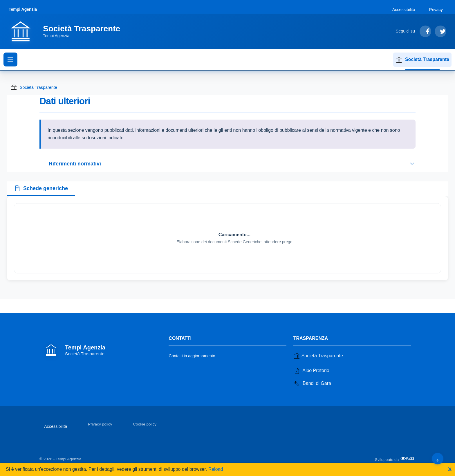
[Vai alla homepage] (68, 31)
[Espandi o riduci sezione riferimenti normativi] (228, 164)
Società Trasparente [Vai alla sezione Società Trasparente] (318, 356)
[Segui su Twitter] (440, 31)
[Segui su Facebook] (425, 31)
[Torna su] (437, 458)
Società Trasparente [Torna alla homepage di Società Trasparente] (34, 87)
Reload (216, 469)
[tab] (41, 189)
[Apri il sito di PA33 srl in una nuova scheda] (408, 459)
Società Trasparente (422, 60)
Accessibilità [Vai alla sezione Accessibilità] (404, 10)
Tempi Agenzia (23, 9)
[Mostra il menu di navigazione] (10, 59)
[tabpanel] (228, 238)
